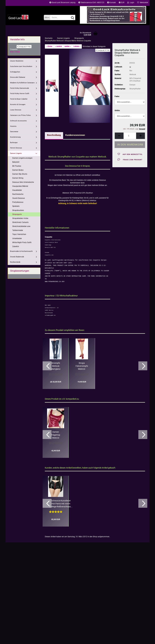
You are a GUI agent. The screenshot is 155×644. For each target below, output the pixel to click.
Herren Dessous (16, 148)
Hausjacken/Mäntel (20, 186)
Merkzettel (143, 3)
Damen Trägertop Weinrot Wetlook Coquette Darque (56, 435)
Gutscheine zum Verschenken (21, 66)
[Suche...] (47, 17)
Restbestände (15, 262)
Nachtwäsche (18, 194)
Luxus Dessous (16, 110)
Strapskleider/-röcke (20, 218)
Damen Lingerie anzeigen (22, 158)
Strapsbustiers (18, 210)
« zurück (58, 46)
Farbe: (117, 96)
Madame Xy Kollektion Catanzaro (22, 83)
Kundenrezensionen (75, 135)
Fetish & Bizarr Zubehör (19, 99)
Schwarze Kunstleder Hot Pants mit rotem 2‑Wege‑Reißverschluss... (61, 504)
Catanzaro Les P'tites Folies (20, 115)
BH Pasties (17, 166)
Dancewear (14, 132)
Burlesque (14, 143)
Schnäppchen (15, 72)
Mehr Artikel (15, 52)
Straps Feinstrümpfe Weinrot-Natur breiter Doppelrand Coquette (82, 366)
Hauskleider (17, 190)
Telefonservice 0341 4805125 (91, 3)
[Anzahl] (130, 136)
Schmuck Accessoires (18, 121)
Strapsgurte (17, 214)
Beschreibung (54, 135)
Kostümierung (15, 137)
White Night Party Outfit (22, 242)
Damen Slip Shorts (20, 174)
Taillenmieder (18, 230)
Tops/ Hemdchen (19, 234)
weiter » (68, 46)
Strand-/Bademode (17, 257)
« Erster (49, 46)
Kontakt (111, 3)
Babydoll (16, 162)
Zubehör (16, 246)
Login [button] (131, 3)
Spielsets (16, 206)
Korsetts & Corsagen (18, 104)
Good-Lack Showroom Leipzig (62, 3)
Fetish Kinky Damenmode (20, 88)
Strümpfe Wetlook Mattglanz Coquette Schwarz (56, 366)
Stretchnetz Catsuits (20, 222)
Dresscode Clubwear (18, 77)
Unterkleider (17, 238)
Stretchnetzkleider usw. (21, 226)
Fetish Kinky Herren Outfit (20, 94)
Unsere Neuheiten (17, 61)
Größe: (117, 110)
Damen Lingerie (16, 153)
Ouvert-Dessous (19, 198)
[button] (122, 3)
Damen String (18, 178)
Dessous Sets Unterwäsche (23, 182)
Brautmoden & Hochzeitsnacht (21, 251)
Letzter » (77, 46)
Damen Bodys (18, 170)
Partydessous (18, 202)
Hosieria (13, 126)
